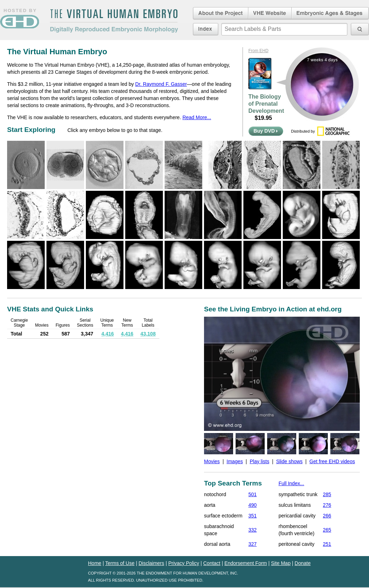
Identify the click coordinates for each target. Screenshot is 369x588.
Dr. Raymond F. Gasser (161, 84)
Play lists (260, 461)
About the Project (220, 13)
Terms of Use (120, 563)
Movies (212, 461)
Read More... (197, 117)
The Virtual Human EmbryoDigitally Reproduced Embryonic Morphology (114, 21)
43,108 (148, 334)
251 (327, 544)
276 (327, 505)
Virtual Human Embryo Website (270, 13)
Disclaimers (151, 563)
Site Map (281, 563)
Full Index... (291, 483)
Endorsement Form (246, 563)
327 (252, 544)
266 (327, 516)
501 (252, 494)
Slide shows (289, 461)
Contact (212, 563)
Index (206, 29)
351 (252, 516)
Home (95, 563)
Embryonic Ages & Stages (330, 13)
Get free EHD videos (332, 461)
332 (252, 530)
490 (252, 505)
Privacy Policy (184, 563)
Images (235, 461)
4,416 (108, 334)
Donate (302, 563)
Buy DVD (266, 131)
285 (327, 494)
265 (327, 530)
